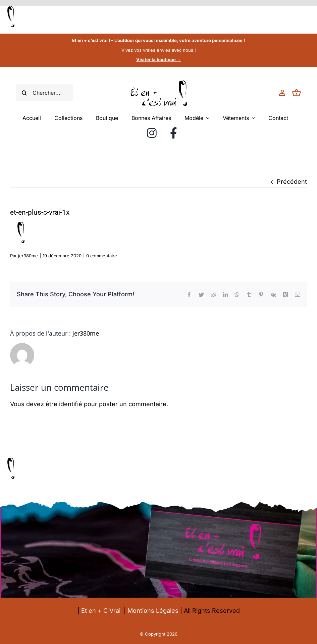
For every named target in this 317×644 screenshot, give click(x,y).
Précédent (292, 182)
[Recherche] (24, 93)
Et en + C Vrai (101, 611)
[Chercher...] (44, 93)
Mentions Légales (153, 611)
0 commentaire (102, 256)
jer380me (28, 256)
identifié (71, 404)
